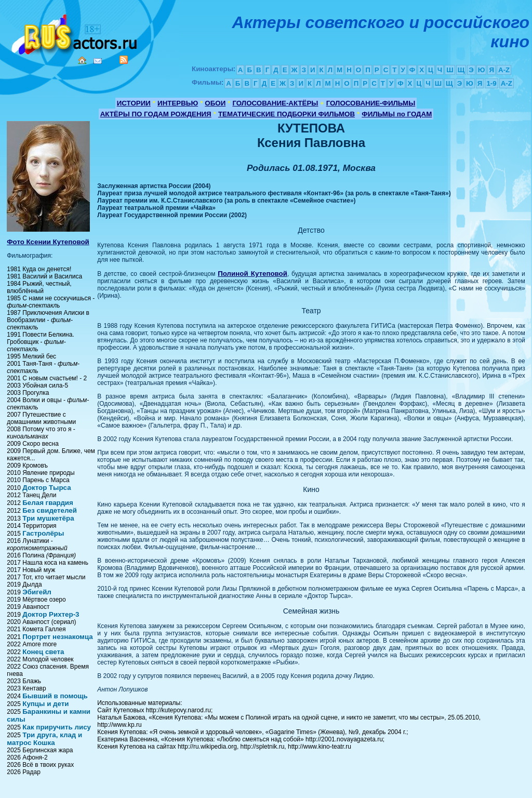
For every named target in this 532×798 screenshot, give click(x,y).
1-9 (491, 83)
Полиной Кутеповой (252, 274)
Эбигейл (37, 592)
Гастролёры (43, 533)
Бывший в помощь (55, 696)
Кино (75, 32)
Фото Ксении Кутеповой (48, 242)
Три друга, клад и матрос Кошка (44, 739)
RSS (124, 60)
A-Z (504, 70)
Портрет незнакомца (57, 637)
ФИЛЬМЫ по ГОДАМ (397, 114)
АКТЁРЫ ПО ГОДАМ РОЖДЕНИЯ (156, 114)
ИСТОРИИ (134, 103)
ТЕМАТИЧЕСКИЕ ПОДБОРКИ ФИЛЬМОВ (287, 114)
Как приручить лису (57, 727)
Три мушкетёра (48, 518)
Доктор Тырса (46, 488)
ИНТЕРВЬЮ (178, 103)
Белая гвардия (48, 503)
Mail (98, 61)
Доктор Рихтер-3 (51, 614)
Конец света (43, 652)
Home (82, 60)
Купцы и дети (45, 704)
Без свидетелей (50, 510)
